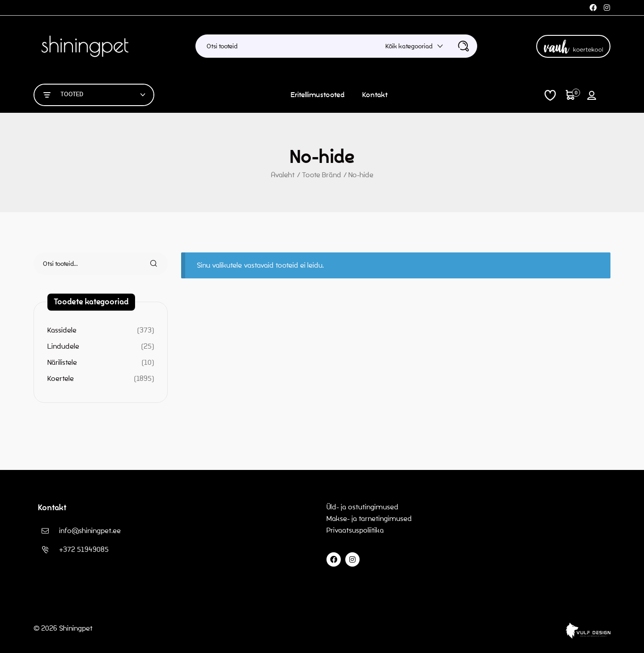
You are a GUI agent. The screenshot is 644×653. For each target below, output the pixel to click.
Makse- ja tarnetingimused (369, 519)
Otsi (148, 264)
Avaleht (283, 175)
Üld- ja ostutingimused (362, 507)
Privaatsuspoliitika (356, 530)
